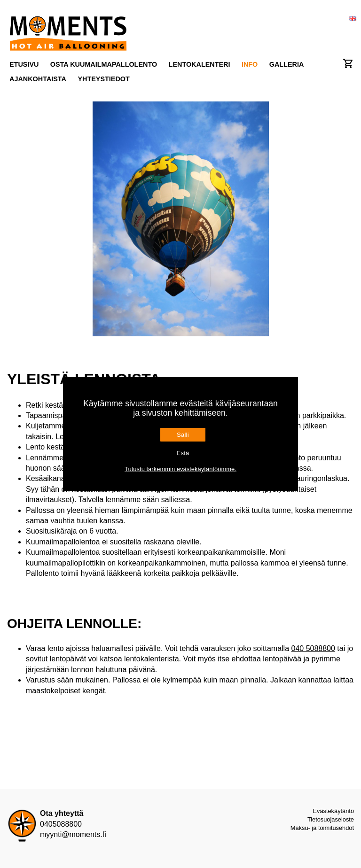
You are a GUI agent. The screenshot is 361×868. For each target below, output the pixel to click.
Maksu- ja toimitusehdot (322, 828)
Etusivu (24, 64)
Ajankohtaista (38, 79)
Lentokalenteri (200, 64)
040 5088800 (313, 648)
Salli (183, 435)
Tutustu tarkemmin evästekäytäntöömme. (180, 469)
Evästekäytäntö (334, 811)
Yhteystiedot (103, 79)
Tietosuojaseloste (331, 819)
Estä (183, 453)
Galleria (287, 64)
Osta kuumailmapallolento (104, 64)
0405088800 (61, 824)
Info (250, 64)
